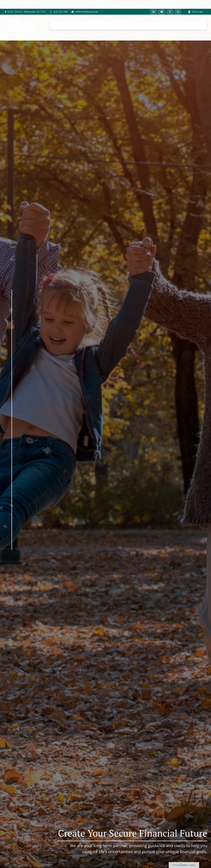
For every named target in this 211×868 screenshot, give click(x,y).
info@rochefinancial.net (85, 3)
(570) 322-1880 (59, 3)
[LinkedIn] (154, 3)
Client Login (195, 3)
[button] (58, 17)
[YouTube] (162, 3)
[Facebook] (170, 3)
